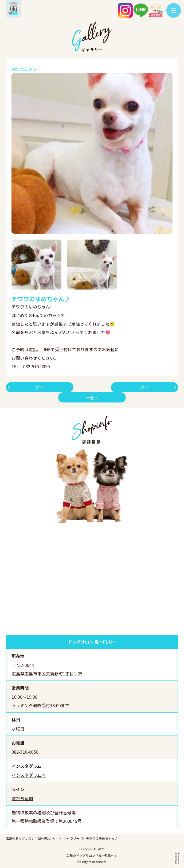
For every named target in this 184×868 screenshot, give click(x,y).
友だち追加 (22, 798)
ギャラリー (71, 838)
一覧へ (92, 397)
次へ (144, 387)
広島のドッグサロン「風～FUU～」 (32, 838)
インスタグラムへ (29, 775)
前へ (40, 387)
